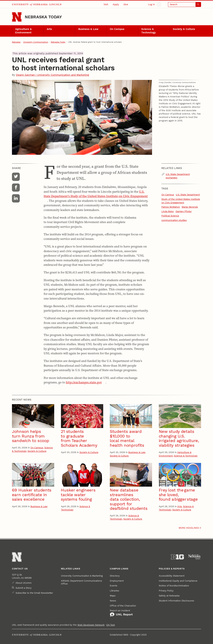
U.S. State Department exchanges (178, 176)
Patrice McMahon (171, 207)
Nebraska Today (43, 17)
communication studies (174, 220)
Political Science (170, 216)
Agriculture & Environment (23, 31)
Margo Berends (190, 207)
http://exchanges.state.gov (84, 382)
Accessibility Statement (172, 576)
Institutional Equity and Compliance (178, 581)
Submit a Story (24, 588)
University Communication (36, 42)
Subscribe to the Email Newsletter (34, 593)
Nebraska (16, 42)
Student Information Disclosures (176, 601)
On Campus (117, 29)
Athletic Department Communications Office (81, 582)
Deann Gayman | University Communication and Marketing (52, 75)
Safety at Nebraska (169, 596)
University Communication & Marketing (82, 576)
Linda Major (168, 211)
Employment (117, 581)
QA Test (111, 625)
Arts (49, 29)
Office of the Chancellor (123, 606)
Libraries (114, 591)
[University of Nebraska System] (195, 557)
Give (126, 4)
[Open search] (185, 4)
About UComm (24, 583)
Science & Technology (148, 31)
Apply (116, 4)
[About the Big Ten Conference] (177, 557)
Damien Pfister (184, 211)
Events (114, 586)
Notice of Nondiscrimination (174, 586)
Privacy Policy (166, 591)
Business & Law (88, 29)
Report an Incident (121, 613)
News (113, 601)
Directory (115, 576)
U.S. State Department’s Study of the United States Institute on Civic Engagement (96, 194)
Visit (106, 4)
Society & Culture (184, 29)
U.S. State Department (188, 195)
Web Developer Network (91, 625)
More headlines (189, 528)
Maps (113, 596)
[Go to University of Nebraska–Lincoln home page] (17, 17)
